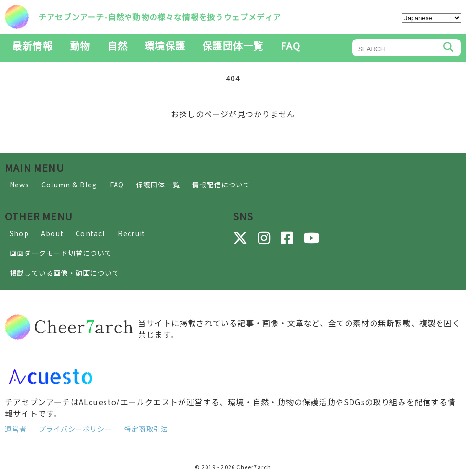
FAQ (291, 46)
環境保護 (165, 46)
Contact (91, 233)
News (19, 185)
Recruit (132, 233)
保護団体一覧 (233, 46)
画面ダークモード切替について (61, 253)
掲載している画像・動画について (65, 273)
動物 (80, 46)
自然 (117, 46)
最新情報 (32, 46)
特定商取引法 (146, 429)
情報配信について (221, 185)
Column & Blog (70, 185)
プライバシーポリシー (76, 429)
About (52, 233)
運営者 (16, 429)
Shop (19, 233)
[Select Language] (432, 18)
